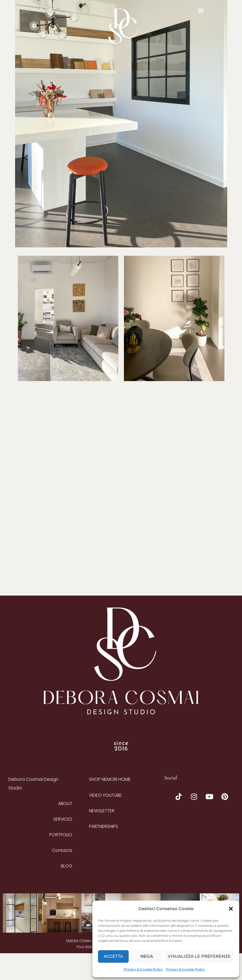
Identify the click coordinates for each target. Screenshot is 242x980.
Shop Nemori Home (110, 806)
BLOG (67, 893)
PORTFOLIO (61, 861)
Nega (147, 956)
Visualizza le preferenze (199, 956)
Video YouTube (105, 822)
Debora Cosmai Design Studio (33, 810)
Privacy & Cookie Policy (143, 969)
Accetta (113, 956)
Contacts (62, 877)
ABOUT (65, 830)
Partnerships (104, 853)
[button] (231, 909)
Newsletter (102, 838)
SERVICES (63, 846)
